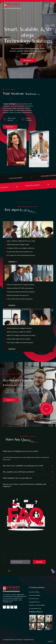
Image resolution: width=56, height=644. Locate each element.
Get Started (28, 60)
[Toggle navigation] (51, 6)
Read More (10, 127)
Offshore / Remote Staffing (37, 605)
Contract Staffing (34, 592)
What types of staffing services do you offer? (21, 451)
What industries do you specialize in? (17, 478)
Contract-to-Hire (34, 599)
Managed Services (34, 602)
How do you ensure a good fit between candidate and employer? (24, 485)
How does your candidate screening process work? (23, 466)
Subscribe (39, 562)
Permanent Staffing (34, 595)
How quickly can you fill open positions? (19, 472)
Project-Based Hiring (35, 608)
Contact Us (11, 400)
